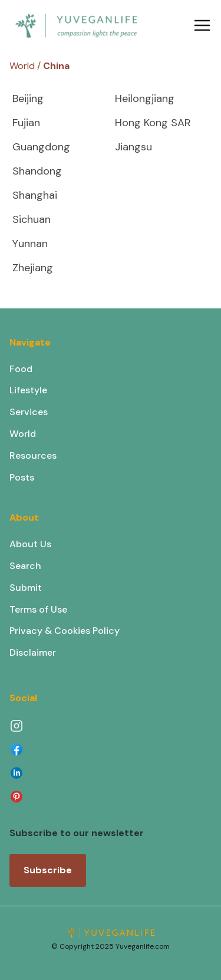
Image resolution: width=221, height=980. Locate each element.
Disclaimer (33, 652)
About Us (30, 544)
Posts (22, 477)
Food (21, 369)
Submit (26, 588)
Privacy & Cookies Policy (65, 631)
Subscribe (48, 870)
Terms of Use (38, 609)
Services (29, 412)
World (23, 434)
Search (25, 566)
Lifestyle (28, 390)
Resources (33, 456)
